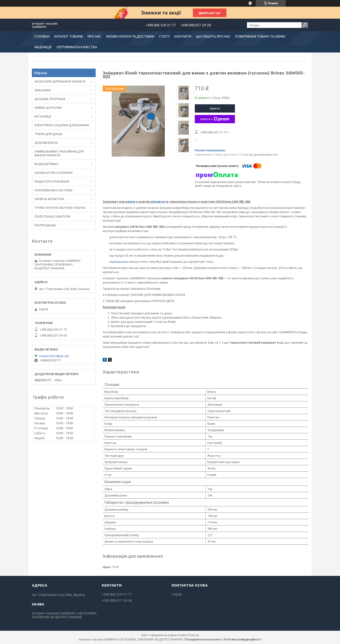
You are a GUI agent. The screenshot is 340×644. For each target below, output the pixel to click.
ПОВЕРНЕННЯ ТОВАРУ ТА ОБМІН (260, 36)
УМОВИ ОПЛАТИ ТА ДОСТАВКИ (130, 36)
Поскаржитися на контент (204, 639)
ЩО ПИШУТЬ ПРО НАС (213, 36)
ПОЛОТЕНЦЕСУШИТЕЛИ (52, 216)
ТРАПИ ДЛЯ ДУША (48, 134)
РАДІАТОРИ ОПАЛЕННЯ (52, 181)
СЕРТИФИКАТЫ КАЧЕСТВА (77, 47)
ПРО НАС (94, 36)
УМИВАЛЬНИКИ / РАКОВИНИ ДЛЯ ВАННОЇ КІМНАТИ (59, 153)
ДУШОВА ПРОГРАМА (50, 99)
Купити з (215, 119)
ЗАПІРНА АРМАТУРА (49, 199)
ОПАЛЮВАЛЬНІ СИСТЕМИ (53, 190)
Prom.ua (193, 635)
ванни (130, 202)
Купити (215, 108)
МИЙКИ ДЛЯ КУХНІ (48, 108)
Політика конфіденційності (243, 639)
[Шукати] (305, 25)
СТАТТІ (164, 36)
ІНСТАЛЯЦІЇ (43, 116)
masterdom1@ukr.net (54, 356)
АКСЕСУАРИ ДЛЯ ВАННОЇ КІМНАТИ (60, 81)
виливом (158, 202)
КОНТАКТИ (183, 36)
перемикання (119, 262)
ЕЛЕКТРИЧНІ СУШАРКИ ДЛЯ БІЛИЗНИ (62, 125)
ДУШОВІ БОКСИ (46, 143)
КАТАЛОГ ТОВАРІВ (69, 36)
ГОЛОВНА (42, 36)
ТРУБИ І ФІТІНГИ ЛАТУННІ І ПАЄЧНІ (60, 208)
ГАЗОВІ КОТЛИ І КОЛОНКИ (53, 173)
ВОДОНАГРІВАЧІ (46, 164)
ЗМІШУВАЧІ (43, 90)
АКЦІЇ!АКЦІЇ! (43, 47)
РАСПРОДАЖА (45, 225)
